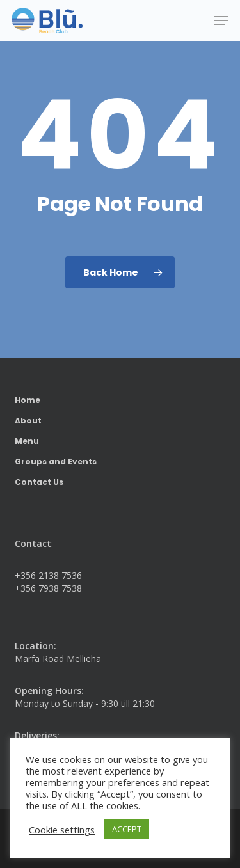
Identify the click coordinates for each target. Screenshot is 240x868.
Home (28, 400)
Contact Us (39, 482)
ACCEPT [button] (127, 829)
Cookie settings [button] (62, 830)
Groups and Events (56, 462)
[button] (221, 20)
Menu (27, 441)
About (28, 421)
